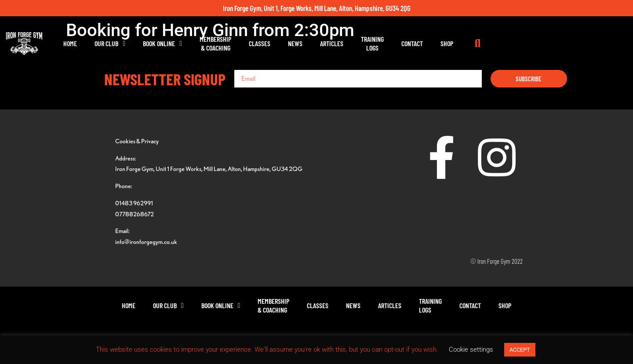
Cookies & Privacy (137, 141)
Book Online (242, 44)
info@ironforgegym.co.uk (146, 242)
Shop (527, 43)
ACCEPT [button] (520, 350)
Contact (492, 43)
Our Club (190, 44)
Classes (340, 43)
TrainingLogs (452, 43)
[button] (558, 44)
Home (150, 43)
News (375, 43)
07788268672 (135, 214)
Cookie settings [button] (471, 349)
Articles (412, 43)
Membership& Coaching (295, 43)
